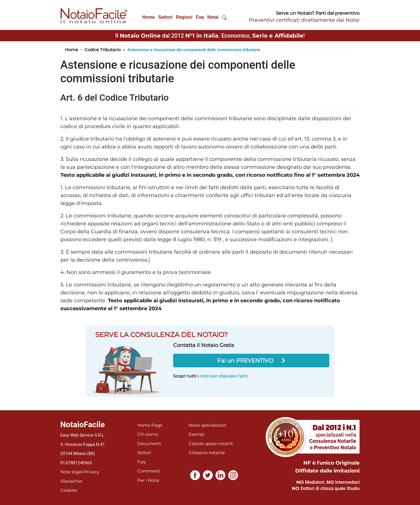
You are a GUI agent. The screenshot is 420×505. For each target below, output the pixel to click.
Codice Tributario (103, 50)
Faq (200, 17)
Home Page (150, 425)
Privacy (92, 472)
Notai (213, 17)
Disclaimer (72, 481)
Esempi (197, 434)
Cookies (69, 490)
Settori (165, 17)
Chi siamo (148, 434)
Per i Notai (148, 480)
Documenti (149, 444)
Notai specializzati (208, 425)
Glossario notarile (207, 453)
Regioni (184, 17)
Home (149, 17)
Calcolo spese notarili (211, 444)
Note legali (72, 472)
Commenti (149, 471)
